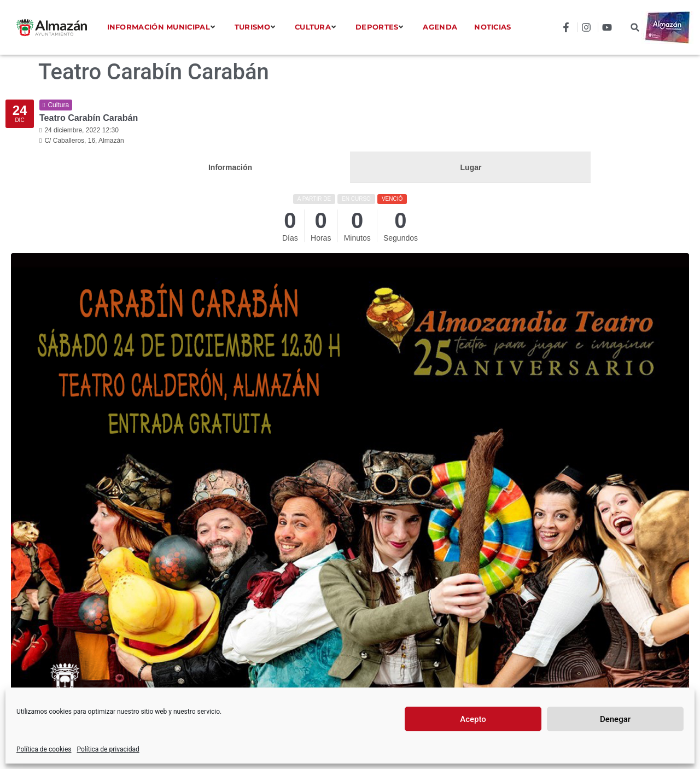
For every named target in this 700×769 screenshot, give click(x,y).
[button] (635, 28)
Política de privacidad (108, 749)
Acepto (473, 719)
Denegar (615, 719)
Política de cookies (44, 749)
